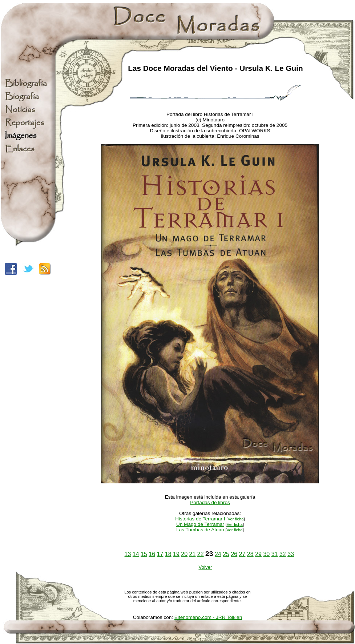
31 (275, 554)
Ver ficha (235, 519)
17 (160, 554)
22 (201, 554)
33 (291, 554)
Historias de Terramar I (200, 519)
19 (176, 554)
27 (242, 554)
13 (128, 554)
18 (168, 554)
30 (266, 554)
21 (193, 554)
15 (144, 554)
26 (234, 554)
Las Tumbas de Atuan (200, 530)
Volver (205, 567)
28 (250, 554)
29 (258, 554)
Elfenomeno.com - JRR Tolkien (208, 617)
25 (226, 554)
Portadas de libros (210, 502)
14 (136, 554)
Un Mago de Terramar (200, 524)
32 (283, 554)
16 (152, 554)
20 (184, 554)
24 (218, 554)
